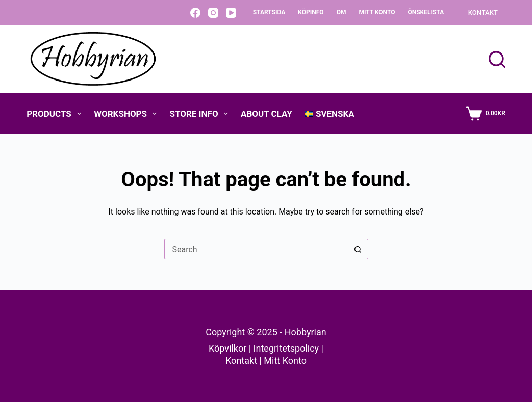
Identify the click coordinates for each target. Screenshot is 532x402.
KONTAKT (483, 12)
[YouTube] (231, 13)
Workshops (127, 114)
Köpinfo (311, 12)
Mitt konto (377, 12)
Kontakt (241, 360)
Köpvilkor (227, 348)
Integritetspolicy (286, 348)
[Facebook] (195, 13)
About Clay (267, 114)
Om (341, 12)
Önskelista (426, 12)
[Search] (497, 59)
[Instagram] (213, 13)
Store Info (201, 114)
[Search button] (358, 249)
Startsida (269, 12)
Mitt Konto (285, 360)
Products (56, 114)
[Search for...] (256, 249)
